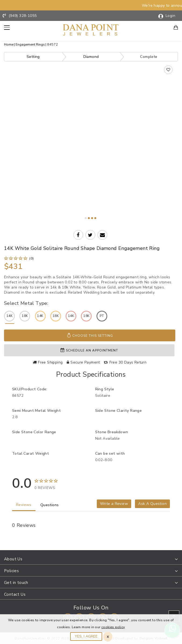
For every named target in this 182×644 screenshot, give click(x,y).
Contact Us (15, 594)
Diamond (91, 57)
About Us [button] (13, 558)
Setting (33, 57)
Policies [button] (11, 570)
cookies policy (113, 627)
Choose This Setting (90, 335)
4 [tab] (95, 218)
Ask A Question (152, 503)
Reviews (24, 504)
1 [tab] (86, 218)
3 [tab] (92, 218)
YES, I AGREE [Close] (86, 636)
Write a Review (114, 503)
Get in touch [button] (16, 582)
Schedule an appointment (89, 350)
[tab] (91, 559)
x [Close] (108, 636)
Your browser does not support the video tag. (91, 115)
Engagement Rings (30, 44)
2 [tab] (89, 218)
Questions (50, 504)
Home (9, 44)
